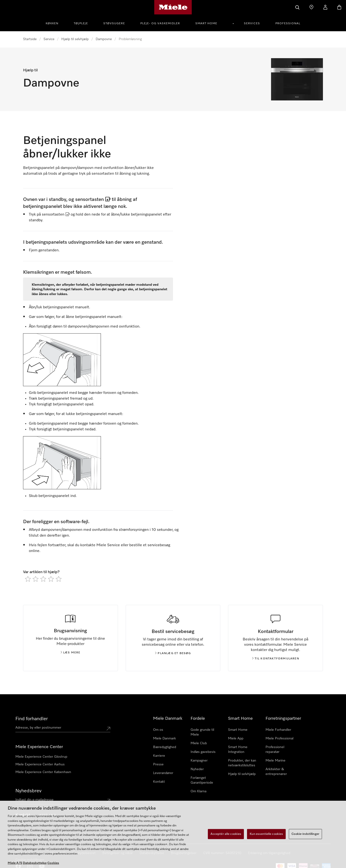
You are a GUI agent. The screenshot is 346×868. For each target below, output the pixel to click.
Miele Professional (279, 738)
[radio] (28, 579)
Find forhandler (32, 719)
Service (49, 39)
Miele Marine (275, 761)
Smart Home (206, 24)
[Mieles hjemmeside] (173, 7)
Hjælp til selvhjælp (75, 39)
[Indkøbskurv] (339, 7)
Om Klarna (198, 791)
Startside (30, 39)
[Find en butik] (311, 7)
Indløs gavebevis (203, 752)
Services (252, 24)
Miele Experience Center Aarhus (40, 764)
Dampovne (104, 39)
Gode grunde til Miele (202, 732)
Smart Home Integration (238, 750)
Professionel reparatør (275, 750)
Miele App (236, 738)
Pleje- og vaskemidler (160, 24)
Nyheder (197, 769)
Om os (158, 730)
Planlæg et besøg (173, 653)
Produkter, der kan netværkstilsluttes (242, 763)
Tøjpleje (81, 24)
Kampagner (199, 761)
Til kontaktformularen (276, 659)
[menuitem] (55, 23)
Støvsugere (114, 24)
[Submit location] (108, 729)
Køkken (52, 24)
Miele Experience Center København (43, 772)
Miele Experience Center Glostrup (41, 757)
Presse (158, 764)
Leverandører (163, 773)
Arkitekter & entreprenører (276, 772)
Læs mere (71, 653)
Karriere (159, 756)
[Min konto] (325, 7)
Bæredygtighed (165, 747)
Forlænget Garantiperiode (202, 780)
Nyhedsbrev (28, 791)
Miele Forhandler (278, 730)
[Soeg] (297, 7)
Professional (288, 24)
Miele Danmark (164, 738)
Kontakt (159, 782)
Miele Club (199, 743)
